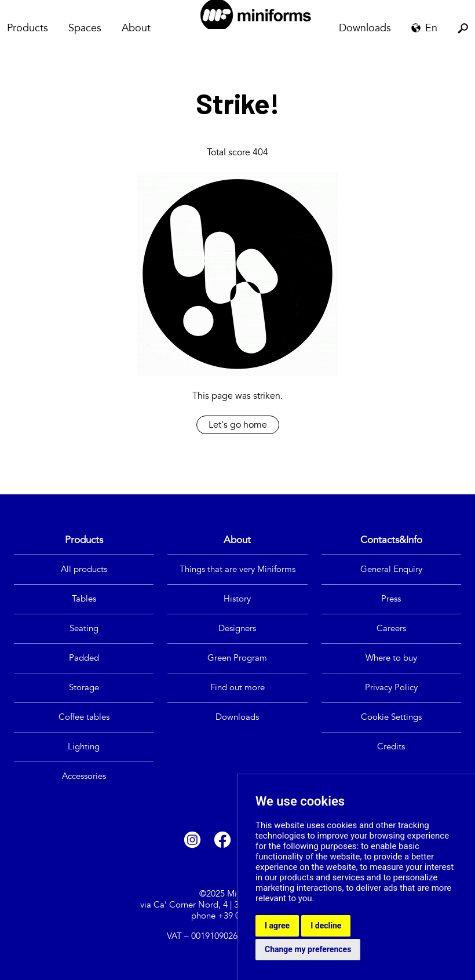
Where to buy (391, 658)
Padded (84, 658)
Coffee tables (84, 717)
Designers (237, 629)
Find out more (237, 688)
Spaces (85, 28)
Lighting (84, 747)
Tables (84, 599)
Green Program (237, 658)
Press (391, 599)
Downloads (365, 28)
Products (28, 28)
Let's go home (238, 425)
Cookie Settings (391, 717)
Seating (84, 629)
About (136, 28)
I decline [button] (326, 926)
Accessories (84, 776)
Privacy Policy (391, 688)
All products (84, 569)
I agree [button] (277, 926)
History (237, 599)
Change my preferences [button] (308, 949)
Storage (84, 688)
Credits (391, 747)
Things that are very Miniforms (237, 569)
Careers (391, 629)
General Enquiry (391, 569)
